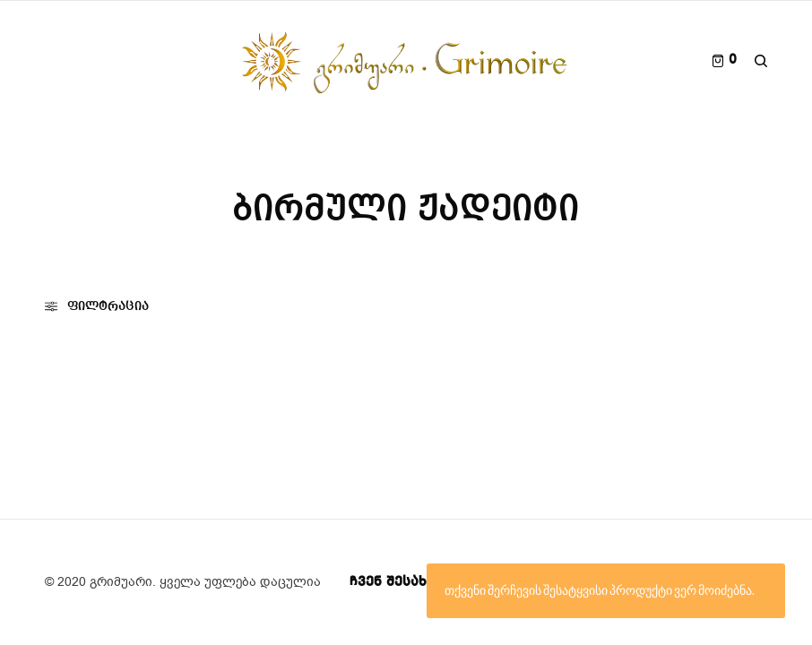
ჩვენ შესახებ (396, 582)
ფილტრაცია (97, 306)
